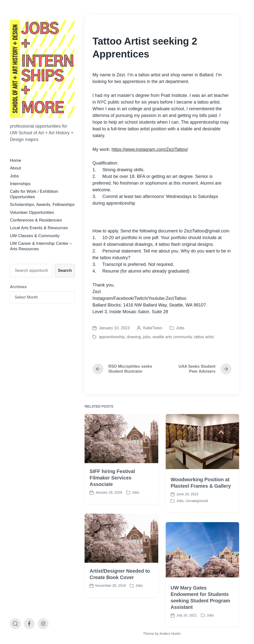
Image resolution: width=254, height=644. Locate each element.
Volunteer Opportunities (32, 212)
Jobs (14, 176)
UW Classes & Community (35, 236)
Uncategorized (197, 516)
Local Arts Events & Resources (39, 228)
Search (65, 270)
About (15, 168)
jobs (147, 337)
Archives (18, 287)
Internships (20, 184)
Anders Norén (170, 634)
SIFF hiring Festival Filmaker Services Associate (112, 493)
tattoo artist (204, 337)
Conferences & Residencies (36, 220)
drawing (134, 337)
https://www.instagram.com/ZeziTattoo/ (150, 149)
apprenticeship (112, 337)
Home (16, 160)
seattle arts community (172, 337)
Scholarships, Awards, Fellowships (42, 205)
